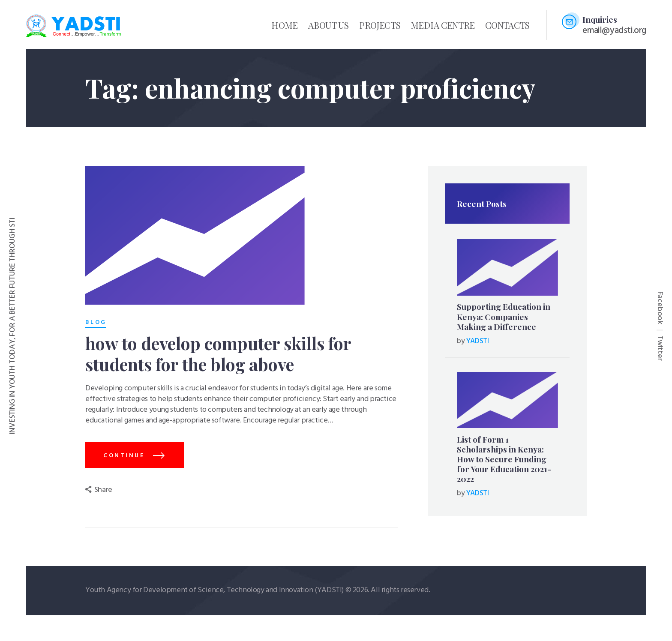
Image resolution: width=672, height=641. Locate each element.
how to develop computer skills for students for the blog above (218, 354)
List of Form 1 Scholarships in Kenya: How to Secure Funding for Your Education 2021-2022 (504, 459)
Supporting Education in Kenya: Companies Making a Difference (504, 316)
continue (124, 456)
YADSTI (478, 341)
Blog (96, 323)
